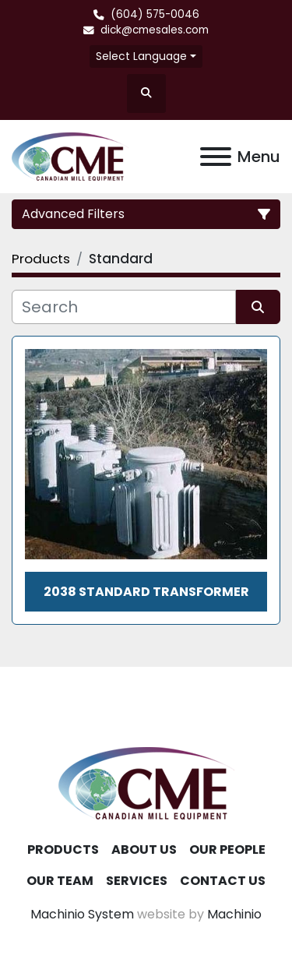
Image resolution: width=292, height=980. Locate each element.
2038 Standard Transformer (146, 592)
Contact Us (223, 881)
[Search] (124, 307)
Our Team (60, 881)
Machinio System (82, 914)
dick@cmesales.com (155, 30)
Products (63, 850)
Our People (227, 850)
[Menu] (216, 157)
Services (137, 881)
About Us (144, 850)
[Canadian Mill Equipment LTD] (146, 783)
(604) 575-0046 (155, 14)
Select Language (141, 56)
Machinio (234, 914)
